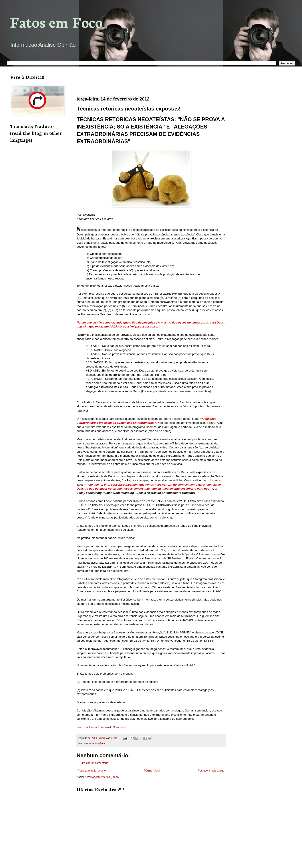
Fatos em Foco (56, 21)
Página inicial (152, 771)
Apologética (98, 743)
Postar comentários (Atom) (103, 777)
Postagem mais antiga (211, 771)
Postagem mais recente (92, 771)
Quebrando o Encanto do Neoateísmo (105, 727)
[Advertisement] (151, 81)
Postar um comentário (95, 763)
